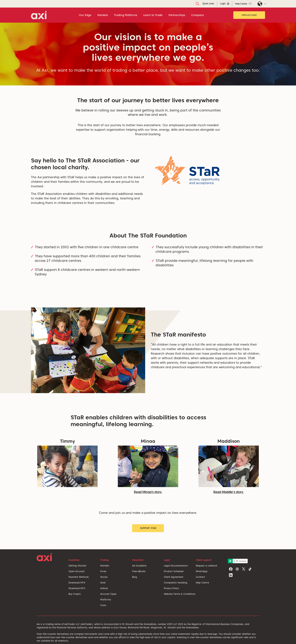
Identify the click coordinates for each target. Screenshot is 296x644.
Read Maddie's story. (229, 492)
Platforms (106, 600)
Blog (135, 577)
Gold (103, 583)
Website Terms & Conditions (180, 594)
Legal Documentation (176, 566)
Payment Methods (79, 577)
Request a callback (206, 566)
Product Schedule (174, 571)
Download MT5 (77, 588)
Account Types (108, 594)
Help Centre (202, 583)
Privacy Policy (171, 588)
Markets (105, 566)
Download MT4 (77, 583)
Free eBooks (139, 571)
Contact (200, 577)
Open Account (249, 15)
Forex (103, 571)
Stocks (104, 577)
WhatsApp (202, 571)
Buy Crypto (75, 594)
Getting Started (77, 566)
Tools (103, 605)
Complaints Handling (176, 583)
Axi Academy (139, 566)
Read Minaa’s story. (148, 492)
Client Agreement (174, 577)
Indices (104, 588)
